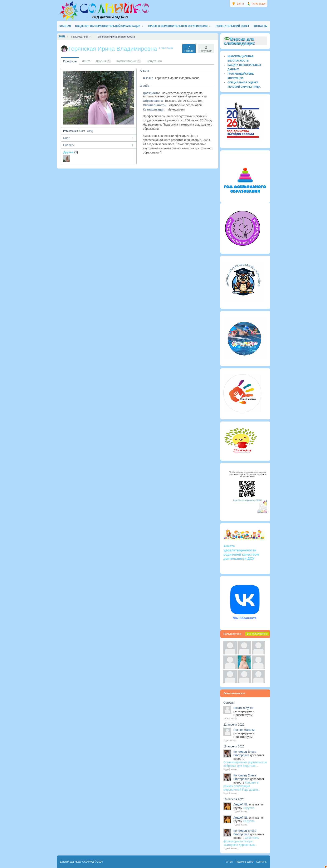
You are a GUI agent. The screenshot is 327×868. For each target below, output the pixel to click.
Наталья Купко (243, 708)
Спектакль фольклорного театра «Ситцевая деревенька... (241, 841)
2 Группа (249, 821)
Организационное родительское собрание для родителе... (245, 764)
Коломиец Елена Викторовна (245, 753)
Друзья (68, 152)
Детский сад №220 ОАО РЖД (77, 862)
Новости (99, 145)
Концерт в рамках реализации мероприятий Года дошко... (242, 786)
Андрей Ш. (241, 804)
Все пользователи (257, 634)
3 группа (249, 808)
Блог (99, 138)
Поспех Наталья (244, 730)
